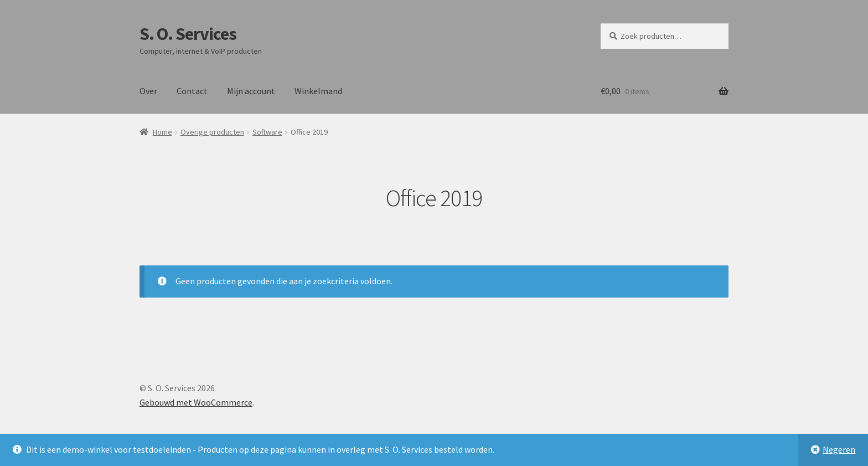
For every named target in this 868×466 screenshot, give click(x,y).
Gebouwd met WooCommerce (196, 402)
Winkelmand (318, 91)
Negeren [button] (839, 449)
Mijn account (251, 91)
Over (148, 91)
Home (162, 132)
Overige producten (212, 132)
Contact (192, 91)
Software (267, 132)
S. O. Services (188, 34)
